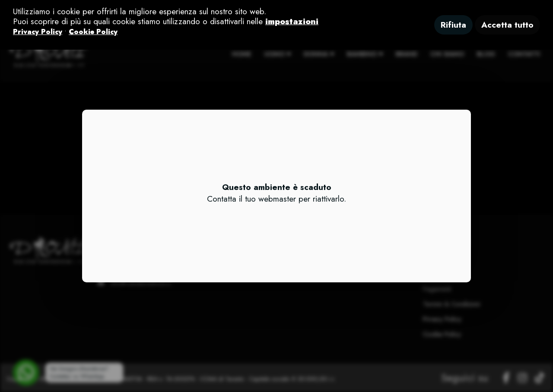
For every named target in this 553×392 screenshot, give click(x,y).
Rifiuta (453, 25)
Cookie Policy (93, 32)
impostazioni (292, 21)
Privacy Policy (38, 32)
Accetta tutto (507, 25)
